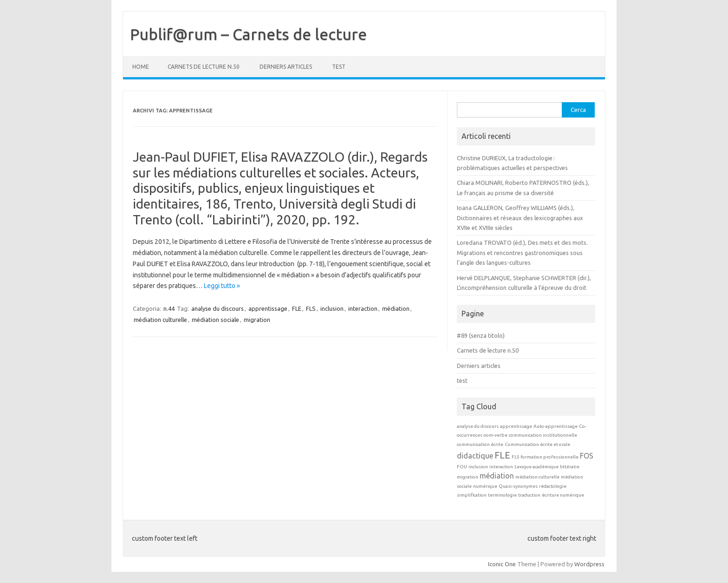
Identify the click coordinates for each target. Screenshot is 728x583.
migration (257, 320)
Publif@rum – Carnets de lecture (248, 34)
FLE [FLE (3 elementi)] (502, 455)
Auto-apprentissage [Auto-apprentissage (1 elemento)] (556, 426)
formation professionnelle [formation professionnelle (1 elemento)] (549, 457)
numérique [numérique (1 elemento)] (485, 486)
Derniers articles (286, 67)
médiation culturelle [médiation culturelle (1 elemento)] (537, 477)
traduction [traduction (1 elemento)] (529, 495)
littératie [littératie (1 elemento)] (570, 467)
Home (141, 67)
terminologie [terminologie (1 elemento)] (502, 495)
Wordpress (589, 564)
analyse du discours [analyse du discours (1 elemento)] (478, 426)
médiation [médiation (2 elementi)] (497, 476)
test (339, 67)
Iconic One (502, 564)
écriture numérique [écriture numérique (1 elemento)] (563, 495)
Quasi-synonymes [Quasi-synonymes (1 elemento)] (518, 486)
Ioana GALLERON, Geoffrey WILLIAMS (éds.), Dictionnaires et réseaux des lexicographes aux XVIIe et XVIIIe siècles (520, 218)
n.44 (169, 308)
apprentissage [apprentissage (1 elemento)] (516, 426)
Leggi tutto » (222, 286)
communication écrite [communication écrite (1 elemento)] (480, 444)
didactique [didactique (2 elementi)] (475, 456)
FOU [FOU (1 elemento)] (462, 467)
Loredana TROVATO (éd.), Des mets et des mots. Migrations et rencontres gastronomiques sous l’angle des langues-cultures (522, 252)
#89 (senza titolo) (481, 335)
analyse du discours (218, 308)
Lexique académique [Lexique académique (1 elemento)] (536, 467)
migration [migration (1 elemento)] (468, 477)
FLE (297, 308)
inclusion (332, 308)
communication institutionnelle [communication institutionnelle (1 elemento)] (543, 435)
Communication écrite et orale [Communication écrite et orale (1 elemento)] (537, 444)
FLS (311, 308)
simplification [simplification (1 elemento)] (472, 495)
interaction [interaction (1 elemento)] (501, 467)
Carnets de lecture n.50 (204, 67)
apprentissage (268, 308)
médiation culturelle (160, 320)
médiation (396, 308)
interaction (363, 308)
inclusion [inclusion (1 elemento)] (478, 467)
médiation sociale (215, 320)
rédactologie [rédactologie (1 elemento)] (553, 486)
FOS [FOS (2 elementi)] (587, 456)
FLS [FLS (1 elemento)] (515, 457)
